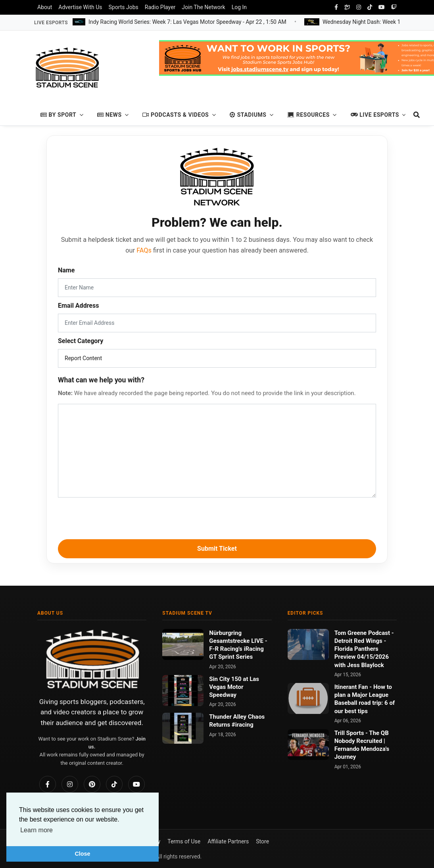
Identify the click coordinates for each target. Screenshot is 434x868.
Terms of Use (184, 841)
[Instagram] (70, 784)
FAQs (144, 250)
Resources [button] (308, 115)
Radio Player (160, 7)
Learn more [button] (36, 830)
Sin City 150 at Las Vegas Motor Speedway (234, 687)
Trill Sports (350, 733)
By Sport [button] (58, 115)
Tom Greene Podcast (363, 633)
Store (262, 841)
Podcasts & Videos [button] (176, 115)
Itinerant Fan (352, 687)
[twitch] (394, 7)
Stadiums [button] (248, 115)
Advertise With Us (80, 7)
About (45, 7)
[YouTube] (136, 784)
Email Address (78, 306)
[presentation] (217, 517)
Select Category (81, 341)
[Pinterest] (92, 784)
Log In (239, 7)
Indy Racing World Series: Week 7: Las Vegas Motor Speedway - (187, 21)
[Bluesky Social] (347, 7)
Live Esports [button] (375, 115)
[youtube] (382, 7)
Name (66, 270)
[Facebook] (48, 784)
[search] (413, 115)
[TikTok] (114, 784)
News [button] (109, 115)
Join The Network (203, 7)
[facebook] (336, 7)
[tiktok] (370, 7)
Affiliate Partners (228, 841)
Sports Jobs (124, 7)
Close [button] (82, 854)
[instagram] (359, 7)
